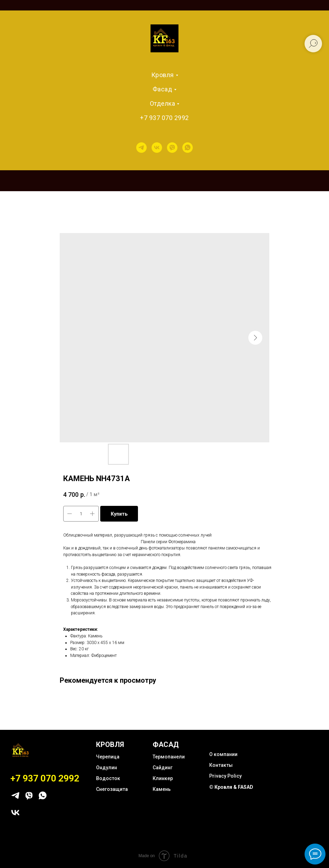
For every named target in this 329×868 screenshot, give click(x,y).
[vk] (157, 148)
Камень (162, 789)
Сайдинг (163, 768)
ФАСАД (166, 744)
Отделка (163, 103)
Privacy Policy (225, 776)
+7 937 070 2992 (164, 118)
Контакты (221, 765)
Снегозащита (112, 789)
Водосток (108, 778)
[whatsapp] (188, 148)
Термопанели (169, 757)
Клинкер (163, 778)
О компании (223, 754)
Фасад (163, 89)
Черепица (108, 757)
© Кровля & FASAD (231, 787)
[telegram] (141, 148)
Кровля (163, 75)
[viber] (172, 148)
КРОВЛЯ (110, 744)
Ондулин (107, 768)
